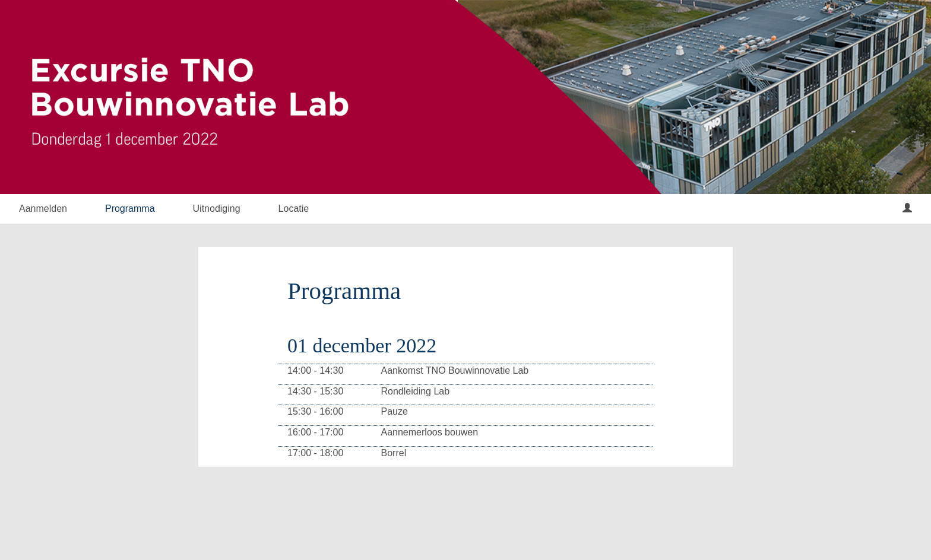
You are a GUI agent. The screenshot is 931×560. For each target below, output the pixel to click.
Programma (130, 209)
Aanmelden (43, 209)
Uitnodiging (217, 209)
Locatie (294, 209)
